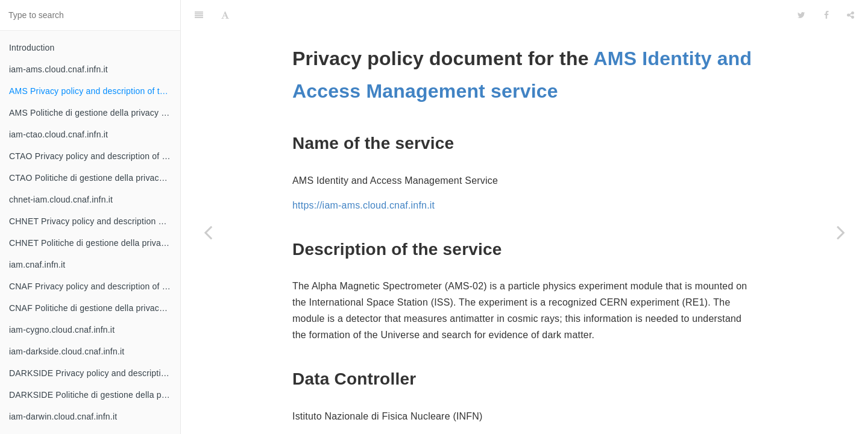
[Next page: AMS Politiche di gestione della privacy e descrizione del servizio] (841, 232)
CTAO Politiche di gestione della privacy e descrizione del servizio (95, 178)
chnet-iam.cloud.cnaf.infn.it (61, 200)
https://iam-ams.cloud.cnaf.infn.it (363, 175)
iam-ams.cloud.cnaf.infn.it (58, 69)
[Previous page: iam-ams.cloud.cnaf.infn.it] (208, 232)
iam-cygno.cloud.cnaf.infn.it (62, 330)
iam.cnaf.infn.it (37, 265)
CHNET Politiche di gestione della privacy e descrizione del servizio (95, 243)
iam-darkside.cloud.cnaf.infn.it (67, 351)
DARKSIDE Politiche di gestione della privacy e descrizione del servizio (95, 395)
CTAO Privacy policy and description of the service (95, 156)
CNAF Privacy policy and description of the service (95, 286)
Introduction (32, 48)
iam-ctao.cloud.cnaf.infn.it (58, 134)
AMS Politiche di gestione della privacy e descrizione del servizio (95, 113)
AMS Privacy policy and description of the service (95, 91)
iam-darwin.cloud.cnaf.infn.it (63, 417)
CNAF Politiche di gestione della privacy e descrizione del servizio (95, 308)
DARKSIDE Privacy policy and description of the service (95, 373)
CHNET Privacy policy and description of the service (95, 221)
